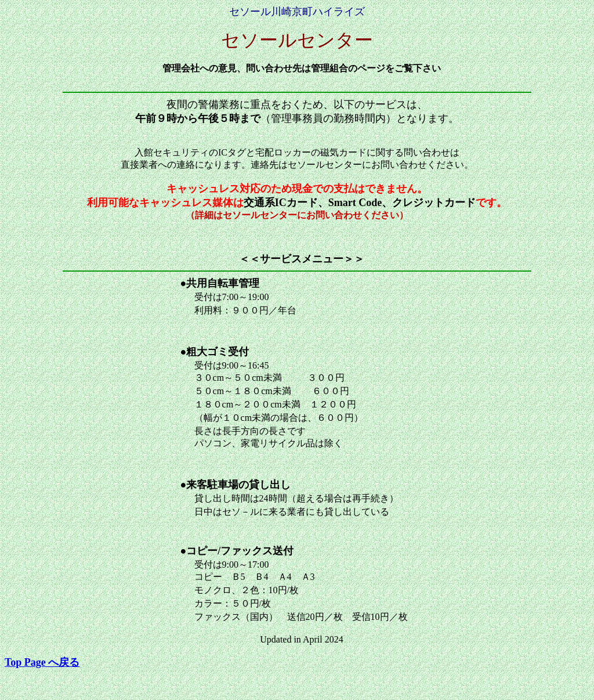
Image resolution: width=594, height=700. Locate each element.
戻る (42, 662)
